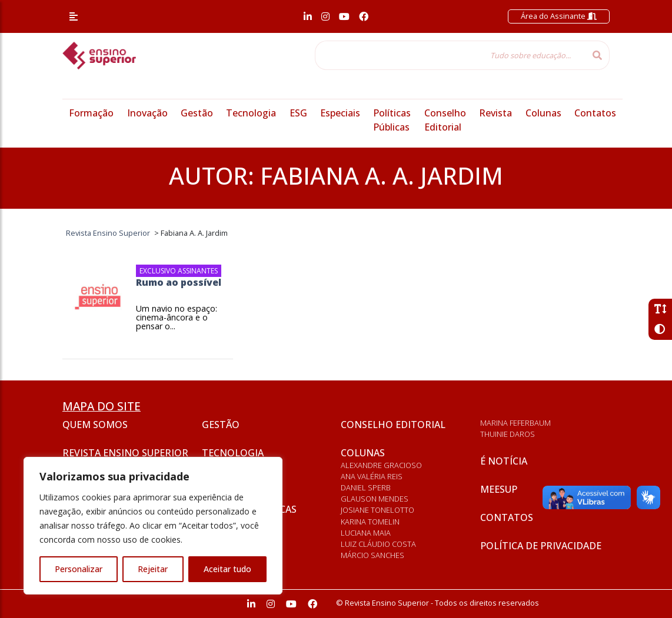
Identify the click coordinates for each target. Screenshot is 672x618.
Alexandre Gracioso (381, 465)
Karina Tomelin (370, 522)
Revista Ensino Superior (125, 453)
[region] (153, 526)
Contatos (595, 113)
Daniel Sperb (366, 487)
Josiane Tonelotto (377, 510)
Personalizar (79, 569)
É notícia (504, 461)
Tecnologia (251, 113)
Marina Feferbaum (515, 423)
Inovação (147, 113)
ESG (298, 113)
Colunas (543, 113)
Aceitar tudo (227, 569)
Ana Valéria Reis (372, 476)
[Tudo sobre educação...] (450, 55)
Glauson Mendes (375, 499)
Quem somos (95, 425)
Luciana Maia (366, 533)
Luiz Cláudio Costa (378, 544)
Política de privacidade (541, 546)
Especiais (340, 113)
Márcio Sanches (372, 555)
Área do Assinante (559, 16)
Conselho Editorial (393, 425)
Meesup (499, 489)
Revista (495, 113)
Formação (91, 113)
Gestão (197, 113)
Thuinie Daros (508, 434)
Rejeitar (153, 569)
